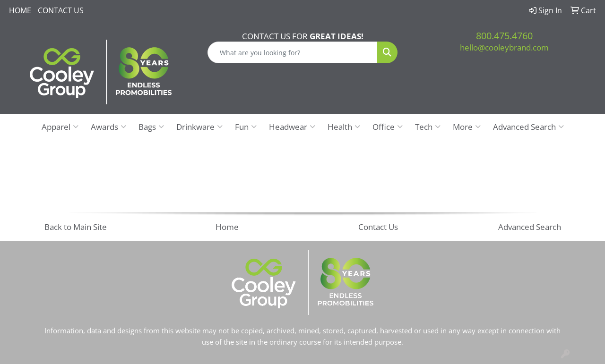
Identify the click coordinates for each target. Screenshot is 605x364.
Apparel (60, 127)
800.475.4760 (504, 36)
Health (344, 127)
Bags (151, 127)
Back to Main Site (76, 227)
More (467, 127)
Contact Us (61, 10)
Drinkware (199, 127)
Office (388, 127)
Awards (108, 127)
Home (20, 10)
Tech (428, 127)
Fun (246, 127)
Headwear (292, 127)
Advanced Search (528, 127)
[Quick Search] (293, 52)
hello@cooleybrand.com (504, 47)
